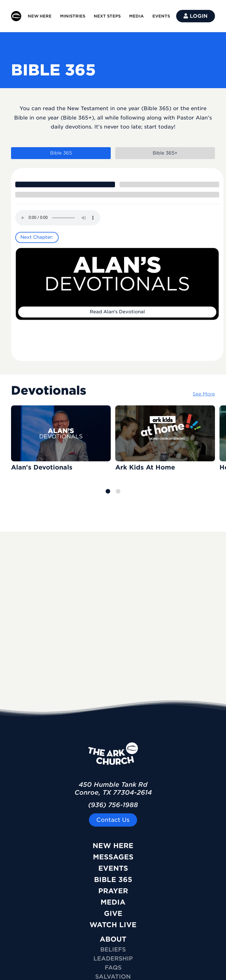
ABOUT (113, 939)
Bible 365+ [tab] (165, 153)
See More (204, 394)
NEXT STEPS (107, 16)
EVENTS (161, 16)
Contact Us (113, 820)
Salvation (113, 977)
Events (113, 868)
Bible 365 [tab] (61, 153)
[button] (108, 491)
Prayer (113, 891)
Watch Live (113, 925)
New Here (113, 846)
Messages (113, 857)
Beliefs (113, 949)
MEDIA (137, 16)
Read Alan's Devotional (117, 312)
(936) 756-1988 (113, 805)
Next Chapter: (37, 237)
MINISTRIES (73, 16)
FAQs (113, 968)
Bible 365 (113, 880)
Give (113, 913)
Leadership (113, 959)
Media (113, 902)
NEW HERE (40, 16)
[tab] (65, 184)
